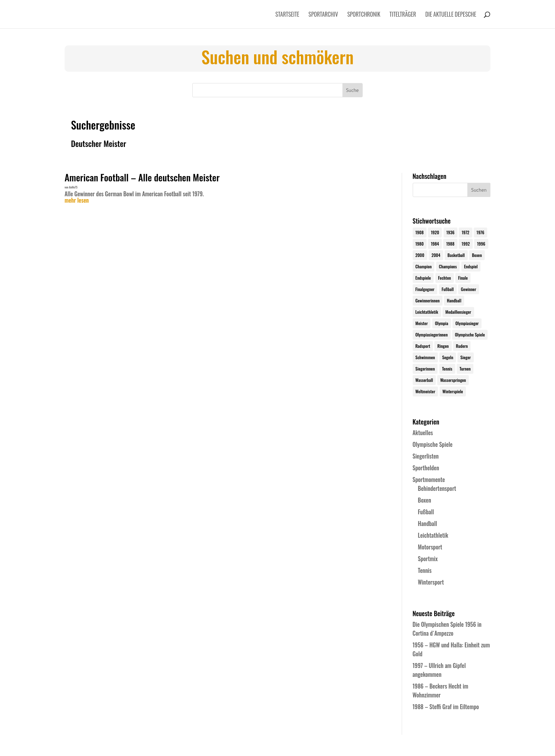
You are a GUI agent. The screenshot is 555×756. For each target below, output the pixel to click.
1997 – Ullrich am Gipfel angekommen (439, 670)
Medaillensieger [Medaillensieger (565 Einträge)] (458, 312)
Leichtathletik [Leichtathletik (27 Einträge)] (427, 312)
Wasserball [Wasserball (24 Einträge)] (424, 380)
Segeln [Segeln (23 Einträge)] (448, 357)
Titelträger (403, 15)
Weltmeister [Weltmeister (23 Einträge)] (425, 391)
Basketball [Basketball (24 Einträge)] (456, 255)
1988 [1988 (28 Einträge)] (450, 244)
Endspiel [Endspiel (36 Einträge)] (471, 266)
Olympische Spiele (433, 444)
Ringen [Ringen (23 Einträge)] (443, 346)
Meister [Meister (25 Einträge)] (422, 323)
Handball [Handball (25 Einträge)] (454, 300)
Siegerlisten (426, 456)
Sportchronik (364, 15)
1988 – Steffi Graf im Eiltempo (446, 707)
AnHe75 (73, 187)
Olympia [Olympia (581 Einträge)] (442, 323)
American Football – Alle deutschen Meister (142, 177)
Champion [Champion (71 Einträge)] (424, 266)
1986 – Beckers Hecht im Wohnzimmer (441, 691)
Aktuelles (423, 433)
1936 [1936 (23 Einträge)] (450, 232)
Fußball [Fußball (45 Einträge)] (448, 289)
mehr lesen (77, 201)
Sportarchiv (323, 15)
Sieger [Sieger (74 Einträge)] (465, 357)
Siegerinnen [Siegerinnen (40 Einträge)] (425, 369)
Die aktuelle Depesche (451, 15)
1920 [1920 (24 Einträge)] (435, 232)
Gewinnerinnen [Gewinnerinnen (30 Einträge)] (428, 300)
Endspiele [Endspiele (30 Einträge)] (423, 278)
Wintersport (431, 582)
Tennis (425, 570)
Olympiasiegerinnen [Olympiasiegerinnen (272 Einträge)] (432, 335)
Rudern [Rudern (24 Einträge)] (462, 346)
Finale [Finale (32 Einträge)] (463, 278)
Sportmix (428, 559)
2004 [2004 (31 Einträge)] (436, 255)
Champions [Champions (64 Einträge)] (448, 266)
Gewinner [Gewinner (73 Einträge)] (469, 289)
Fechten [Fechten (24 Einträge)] (445, 278)
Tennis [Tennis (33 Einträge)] (447, 369)
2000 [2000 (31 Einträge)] (420, 255)
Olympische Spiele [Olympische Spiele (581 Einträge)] (470, 335)
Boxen (425, 500)
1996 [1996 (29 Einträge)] (481, 244)
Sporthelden (426, 468)
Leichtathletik (433, 535)
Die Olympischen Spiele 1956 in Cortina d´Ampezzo (447, 629)
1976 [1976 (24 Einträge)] (480, 232)
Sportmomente (429, 480)
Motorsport (430, 547)
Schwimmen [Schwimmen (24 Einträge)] (425, 357)
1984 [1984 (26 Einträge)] (435, 244)
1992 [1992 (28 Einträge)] (466, 244)
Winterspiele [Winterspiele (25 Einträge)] (453, 391)
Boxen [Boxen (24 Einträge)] (477, 255)
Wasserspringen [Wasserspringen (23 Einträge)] (453, 380)
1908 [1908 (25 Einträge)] (420, 232)
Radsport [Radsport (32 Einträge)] (423, 346)
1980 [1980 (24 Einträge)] (420, 244)
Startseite (287, 15)
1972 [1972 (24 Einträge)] (466, 232)
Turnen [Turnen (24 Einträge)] (465, 369)
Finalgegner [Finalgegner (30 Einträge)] (425, 289)
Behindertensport (437, 488)
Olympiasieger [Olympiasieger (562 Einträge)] (467, 323)
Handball (428, 524)
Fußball (426, 512)
